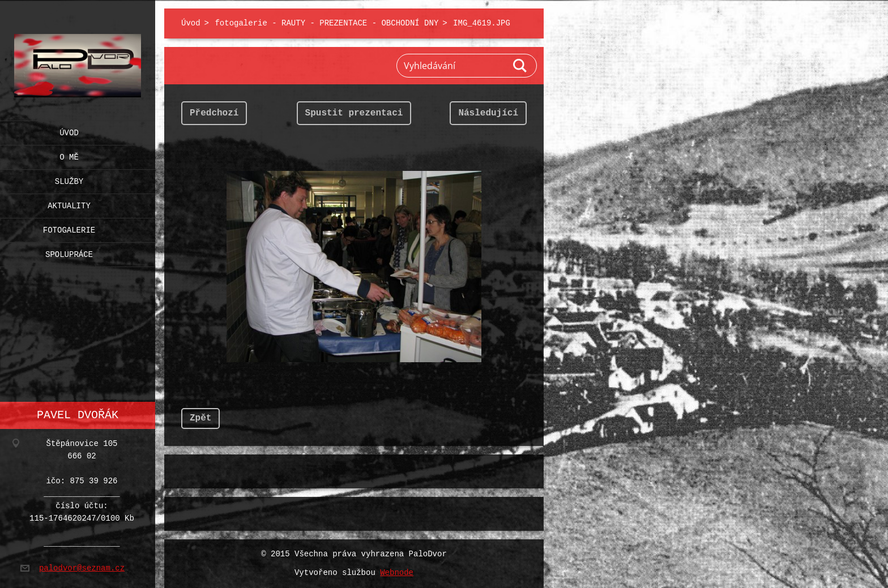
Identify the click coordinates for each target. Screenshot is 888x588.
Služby (69, 179)
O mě (69, 155)
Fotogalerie (69, 228)
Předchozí (214, 113)
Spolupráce (69, 252)
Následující (488, 113)
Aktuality (69, 203)
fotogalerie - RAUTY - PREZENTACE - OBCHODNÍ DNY (326, 23)
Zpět (200, 418)
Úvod (69, 130)
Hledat (520, 66)
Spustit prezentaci (354, 113)
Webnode (397, 573)
